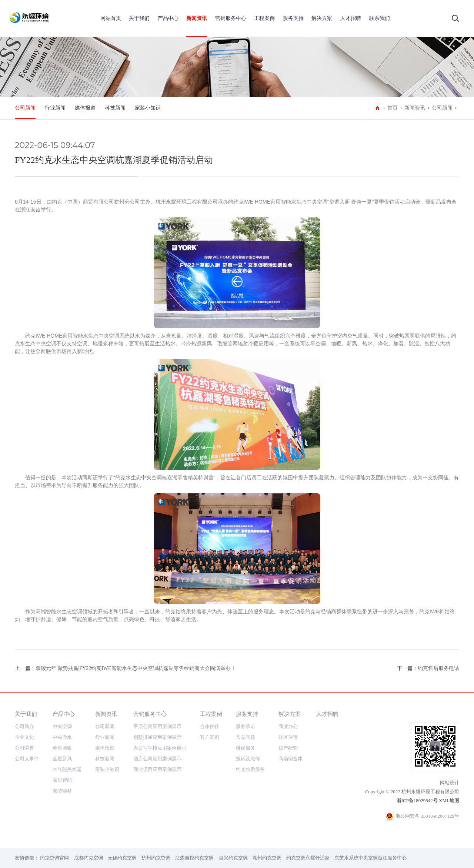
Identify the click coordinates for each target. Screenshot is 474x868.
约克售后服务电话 (438, 668)
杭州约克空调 (156, 858)
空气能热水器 (67, 769)
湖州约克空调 (267, 858)
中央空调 (62, 726)
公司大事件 (27, 759)
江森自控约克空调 (194, 858)
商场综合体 (291, 759)
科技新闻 (115, 108)
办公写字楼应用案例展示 (160, 748)
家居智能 (62, 780)
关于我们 (139, 18)
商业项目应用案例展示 (157, 769)
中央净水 (62, 737)
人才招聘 (351, 18)
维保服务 (246, 748)
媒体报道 (85, 108)
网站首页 (111, 18)
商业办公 (288, 726)
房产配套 (288, 748)
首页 (393, 108)
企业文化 (24, 737)
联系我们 (380, 18)
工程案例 (264, 18)
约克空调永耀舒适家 (308, 858)
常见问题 (246, 737)
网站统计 (450, 783)
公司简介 (24, 726)
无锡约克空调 (122, 858)
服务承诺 (246, 726)
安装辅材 (62, 791)
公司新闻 (25, 108)
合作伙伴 (210, 726)
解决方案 (322, 18)
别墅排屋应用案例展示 (157, 737)
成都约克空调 (89, 858)
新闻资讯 (197, 18)
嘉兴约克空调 (233, 858)
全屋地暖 (62, 748)
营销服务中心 (231, 18)
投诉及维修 (248, 759)
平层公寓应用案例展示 (157, 726)
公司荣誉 (24, 748)
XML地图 (449, 800)
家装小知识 (148, 108)
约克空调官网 (54, 858)
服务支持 (293, 18)
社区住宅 (288, 737)
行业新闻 (55, 108)
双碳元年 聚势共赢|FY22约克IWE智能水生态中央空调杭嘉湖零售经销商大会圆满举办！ (136, 668)
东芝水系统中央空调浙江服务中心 (370, 858)
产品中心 (168, 18)
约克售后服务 (250, 769)
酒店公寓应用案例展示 (157, 759)
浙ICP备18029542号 (417, 800)
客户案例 (210, 737)
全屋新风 (62, 759)
